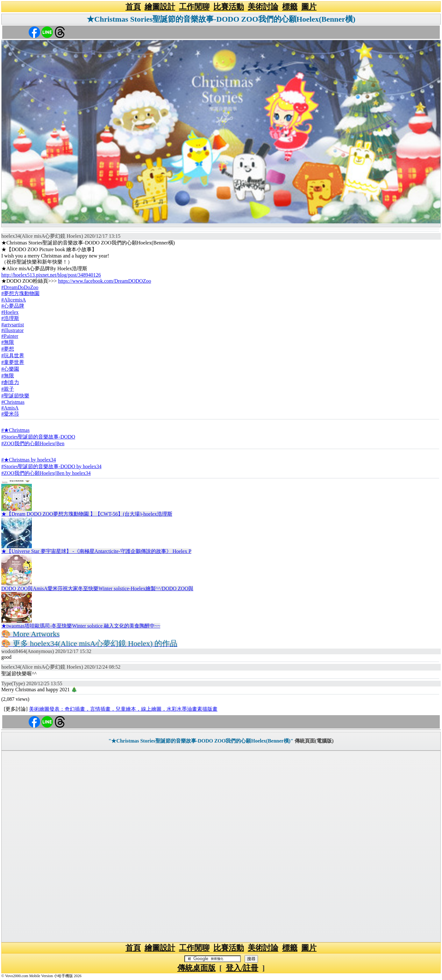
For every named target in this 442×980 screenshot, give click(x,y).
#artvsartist (13, 325)
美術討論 (263, 7)
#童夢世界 (13, 362)
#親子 (8, 389)
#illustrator (12, 330)
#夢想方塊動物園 (20, 293)
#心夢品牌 (13, 306)
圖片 (309, 7)
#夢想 (8, 349)
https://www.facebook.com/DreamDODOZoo (104, 281)
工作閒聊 (194, 7)
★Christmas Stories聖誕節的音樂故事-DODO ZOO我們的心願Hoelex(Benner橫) (221, 19)
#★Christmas (15, 430)
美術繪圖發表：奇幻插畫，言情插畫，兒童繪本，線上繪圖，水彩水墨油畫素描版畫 (123, 709)
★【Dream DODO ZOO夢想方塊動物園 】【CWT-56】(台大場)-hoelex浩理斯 (87, 514)
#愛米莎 (10, 414)
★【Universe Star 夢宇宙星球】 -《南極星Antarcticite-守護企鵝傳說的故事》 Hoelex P (96, 551)
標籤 (290, 7)
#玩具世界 (13, 356)
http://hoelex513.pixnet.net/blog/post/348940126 (51, 275)
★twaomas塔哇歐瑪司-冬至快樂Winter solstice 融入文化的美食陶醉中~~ (81, 626)
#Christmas (13, 402)
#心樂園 (10, 369)
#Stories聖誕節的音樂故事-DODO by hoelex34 (51, 466)
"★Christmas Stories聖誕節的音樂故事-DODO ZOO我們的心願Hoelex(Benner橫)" (201, 741)
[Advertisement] (221, 846)
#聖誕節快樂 (15, 396)
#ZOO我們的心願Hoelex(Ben (33, 443)
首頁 (133, 7)
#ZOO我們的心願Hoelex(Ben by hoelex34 (46, 473)
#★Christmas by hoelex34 (29, 460)
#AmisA (10, 408)
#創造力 (10, 382)
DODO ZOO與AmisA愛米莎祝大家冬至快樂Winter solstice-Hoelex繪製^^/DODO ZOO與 (97, 588)
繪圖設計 (160, 7)
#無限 (8, 342)
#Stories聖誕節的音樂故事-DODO (38, 437)
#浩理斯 (10, 318)
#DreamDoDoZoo (20, 287)
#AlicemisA (14, 300)
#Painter (10, 336)
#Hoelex (10, 312)
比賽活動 (229, 7)
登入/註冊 (242, 968)
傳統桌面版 (196, 968)
